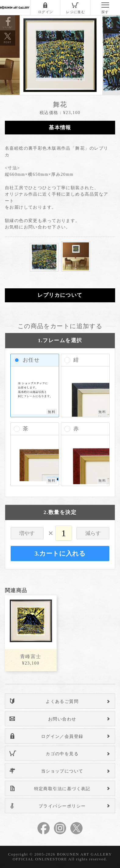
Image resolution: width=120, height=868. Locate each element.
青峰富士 (31, 656)
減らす (93, 533)
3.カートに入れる (60, 554)
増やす (27, 533)
